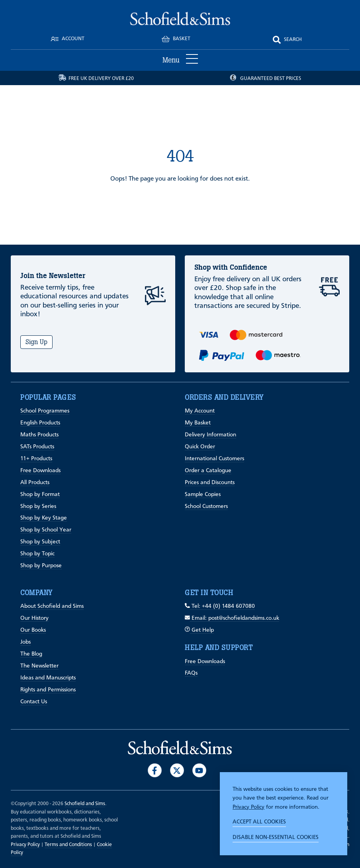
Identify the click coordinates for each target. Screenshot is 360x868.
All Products (35, 483)
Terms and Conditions (68, 845)
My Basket (198, 423)
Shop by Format (40, 494)
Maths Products (39, 435)
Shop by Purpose (41, 566)
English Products (40, 423)
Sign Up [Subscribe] (36, 342)
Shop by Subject (40, 542)
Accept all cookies (259, 822)
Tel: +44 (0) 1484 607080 (220, 606)
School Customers (206, 506)
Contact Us (34, 702)
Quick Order (200, 447)
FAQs (191, 673)
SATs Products (37, 447)
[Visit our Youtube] (199, 770)
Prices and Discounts (210, 483)
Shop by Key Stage (44, 518)
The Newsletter (39, 666)
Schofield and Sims (85, 804)
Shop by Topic (37, 554)
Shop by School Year (46, 530)
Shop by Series (38, 506)
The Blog (31, 654)
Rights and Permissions (48, 690)
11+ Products (36, 459)
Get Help (199, 630)
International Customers (214, 459)
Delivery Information (210, 435)
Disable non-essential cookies (276, 837)
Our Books (33, 630)
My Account (200, 411)
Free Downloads (40, 471)
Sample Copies (203, 494)
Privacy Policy (248, 807)
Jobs (25, 642)
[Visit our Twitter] (177, 770)
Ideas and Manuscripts (48, 678)
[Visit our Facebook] (155, 770)
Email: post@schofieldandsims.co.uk (232, 618)
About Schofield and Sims (52, 606)
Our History (34, 618)
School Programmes (45, 411)
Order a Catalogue (208, 471)
